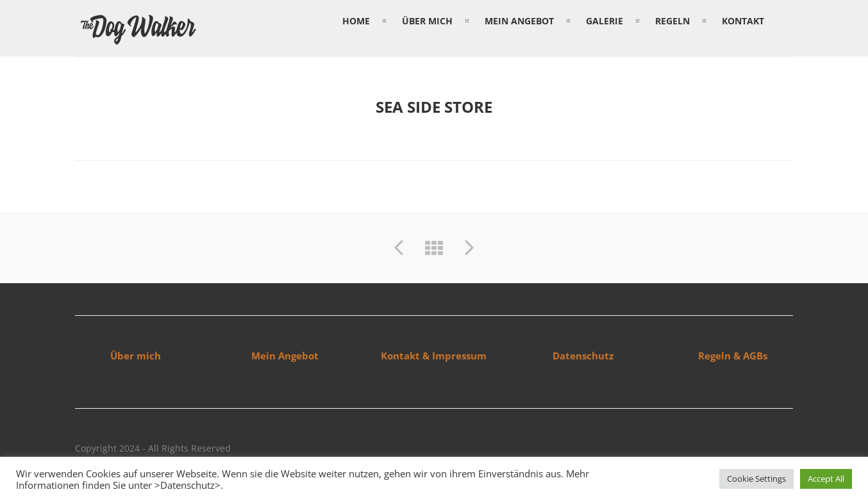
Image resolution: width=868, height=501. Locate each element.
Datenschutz (583, 356)
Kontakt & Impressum (434, 356)
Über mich (136, 356)
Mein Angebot (285, 356)
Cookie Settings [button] (756, 479)
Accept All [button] (826, 479)
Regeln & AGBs (733, 356)
